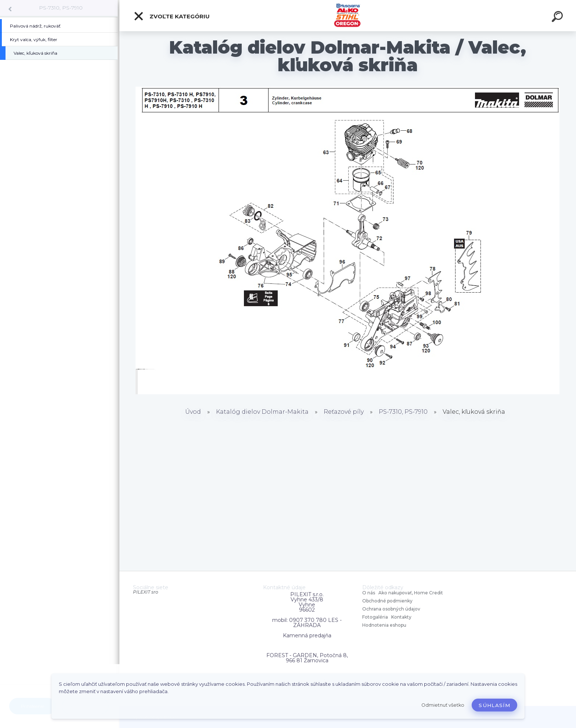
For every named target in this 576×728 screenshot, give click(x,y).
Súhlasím (494, 705)
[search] (558, 18)
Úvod (193, 412)
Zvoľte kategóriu (172, 16)
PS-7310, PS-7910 (61, 8)
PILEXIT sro (146, 592)
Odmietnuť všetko (443, 705)
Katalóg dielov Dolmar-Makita (262, 412)
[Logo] (348, 16)
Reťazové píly (344, 412)
